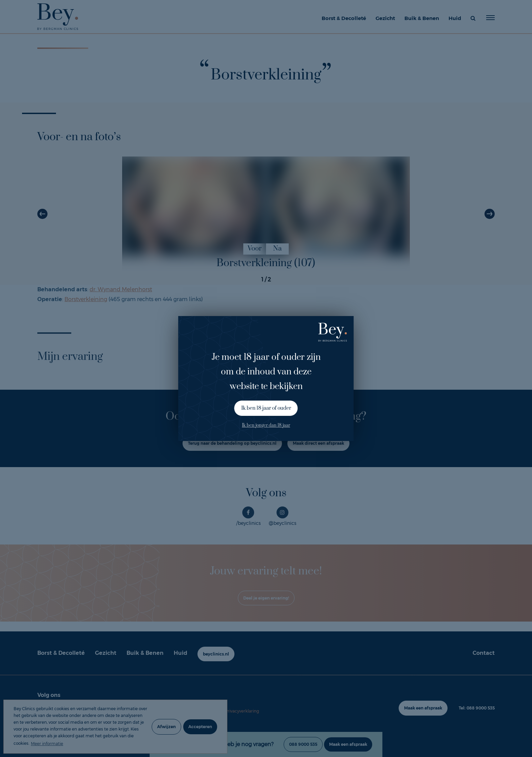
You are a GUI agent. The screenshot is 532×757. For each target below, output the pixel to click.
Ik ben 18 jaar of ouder (266, 408)
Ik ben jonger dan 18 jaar (266, 425)
